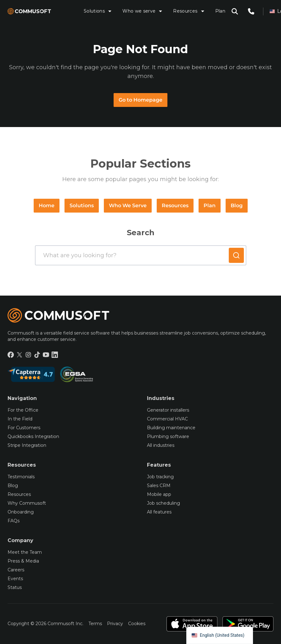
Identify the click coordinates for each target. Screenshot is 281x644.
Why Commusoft (27, 503)
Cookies (137, 624)
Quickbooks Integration (33, 436)
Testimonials (21, 477)
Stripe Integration (27, 445)
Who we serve (143, 11)
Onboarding (21, 512)
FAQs (14, 521)
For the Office (23, 410)
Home (47, 205)
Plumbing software (168, 436)
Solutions (98, 11)
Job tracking (160, 477)
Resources (189, 11)
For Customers (24, 428)
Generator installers (168, 410)
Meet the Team (25, 552)
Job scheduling (163, 503)
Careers (16, 570)
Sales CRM (159, 486)
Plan (220, 11)
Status (15, 587)
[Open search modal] (235, 11)
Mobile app (159, 494)
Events (15, 579)
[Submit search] (236, 255)
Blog (237, 205)
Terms (95, 624)
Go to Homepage (140, 100)
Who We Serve (128, 205)
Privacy (115, 624)
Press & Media (23, 561)
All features (159, 512)
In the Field (20, 419)
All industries (161, 445)
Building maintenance (171, 428)
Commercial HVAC (167, 419)
